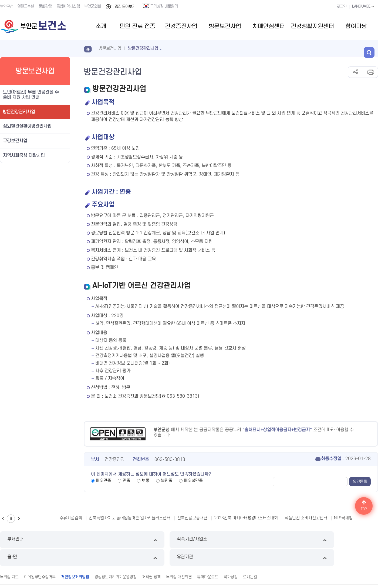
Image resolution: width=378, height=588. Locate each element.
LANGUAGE (363, 6)
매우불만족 (193, 481)
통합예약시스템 (69, 6)
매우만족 (103, 481)
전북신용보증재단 (192, 518)
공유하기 (355, 72)
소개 (101, 26)
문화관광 (46, 6)
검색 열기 (373, 48)
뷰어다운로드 (208, 559)
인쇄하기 (370, 72)
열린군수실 (26, 6)
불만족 (167, 481)
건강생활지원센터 (312, 26)
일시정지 (11, 519)
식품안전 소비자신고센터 (306, 518)
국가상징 (231, 559)
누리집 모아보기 (121, 6)
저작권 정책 (151, 559)
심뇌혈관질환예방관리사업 (27, 126)
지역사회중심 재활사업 (24, 155)
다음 (19, 519)
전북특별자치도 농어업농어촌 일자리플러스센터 (130, 518)
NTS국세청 (343, 518)
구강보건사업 (15, 141)
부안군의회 (93, 6)
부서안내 (45, 540)
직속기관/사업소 (141, 540)
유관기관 (333, 540)
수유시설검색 (71, 518)
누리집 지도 (9, 559)
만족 (126, 481)
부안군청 (7, 6)
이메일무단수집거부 (40, 559)
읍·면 (237, 540)
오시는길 (250, 559)
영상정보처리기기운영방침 (116, 559)
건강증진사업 (181, 26)
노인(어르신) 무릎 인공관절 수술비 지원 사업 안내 (31, 95)
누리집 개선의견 (179, 559)
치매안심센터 (269, 26)
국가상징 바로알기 (161, 6)
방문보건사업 (225, 26)
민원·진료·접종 (137, 26)
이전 (3, 519)
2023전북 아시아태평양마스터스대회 (246, 518)
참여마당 (356, 26)
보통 (146, 481)
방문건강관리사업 (19, 112)
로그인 (340, 6)
